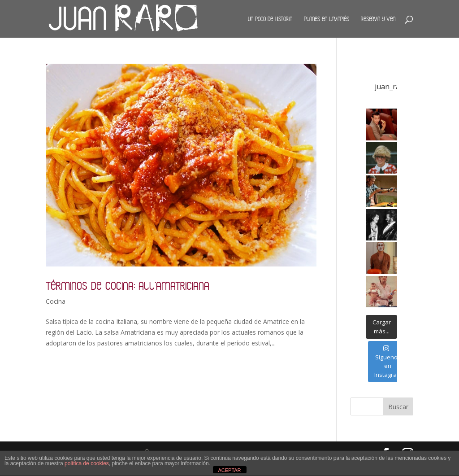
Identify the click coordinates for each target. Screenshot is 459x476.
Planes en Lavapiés (327, 19)
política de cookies (87, 463)
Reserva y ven (378, 19)
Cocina (56, 301)
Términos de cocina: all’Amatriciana (128, 286)
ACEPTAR (229, 470)
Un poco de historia (270, 19)
